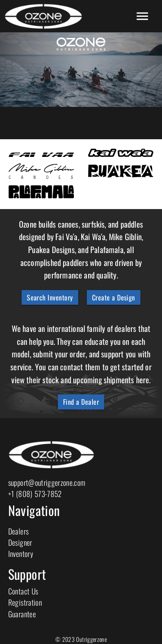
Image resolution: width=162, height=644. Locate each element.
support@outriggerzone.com (47, 482)
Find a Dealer (81, 402)
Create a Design (114, 297)
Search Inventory (50, 297)
